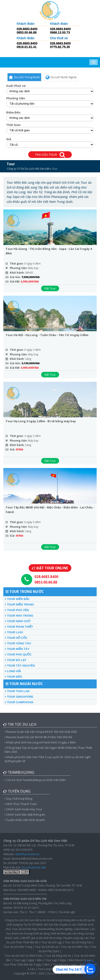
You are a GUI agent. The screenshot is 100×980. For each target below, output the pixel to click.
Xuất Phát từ (16, 86)
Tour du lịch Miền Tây (74, 947)
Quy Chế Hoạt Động (18, 799)
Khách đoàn (26, 24)
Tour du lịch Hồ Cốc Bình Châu (24, 956)
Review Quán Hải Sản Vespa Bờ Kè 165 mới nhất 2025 (41, 732)
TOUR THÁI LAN (17, 691)
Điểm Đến (13, 113)
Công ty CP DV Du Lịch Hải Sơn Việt (28, 169)
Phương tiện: (19, 268)
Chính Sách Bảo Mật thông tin (25, 815)
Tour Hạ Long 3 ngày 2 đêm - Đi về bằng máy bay (41, 421)
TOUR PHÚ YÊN (17, 610)
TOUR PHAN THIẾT (19, 627)
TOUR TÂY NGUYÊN (20, 666)
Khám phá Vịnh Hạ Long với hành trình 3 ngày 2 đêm (40, 742)
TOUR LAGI (14, 632)
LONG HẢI (13, 671)
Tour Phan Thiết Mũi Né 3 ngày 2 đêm (27, 964)
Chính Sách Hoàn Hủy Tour (23, 809)
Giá (9, 139)
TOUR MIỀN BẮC (17, 599)
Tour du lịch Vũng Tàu (78, 942)
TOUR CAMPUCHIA (19, 702)
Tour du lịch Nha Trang (18, 947)
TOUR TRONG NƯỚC (25, 592)
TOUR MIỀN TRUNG (19, 605)
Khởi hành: (17, 273)
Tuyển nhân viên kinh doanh (25, 820)
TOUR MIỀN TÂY (17, 649)
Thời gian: (17, 263)
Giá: (12, 449)
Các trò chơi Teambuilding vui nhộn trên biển (35, 780)
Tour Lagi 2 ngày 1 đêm (28, 960)
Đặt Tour (50, 288)
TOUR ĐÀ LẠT (15, 660)
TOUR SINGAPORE (19, 697)
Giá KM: (15, 281)
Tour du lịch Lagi (52, 942)
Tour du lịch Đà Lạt (47, 947)
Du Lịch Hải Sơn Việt (34, 867)
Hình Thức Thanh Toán (21, 804)
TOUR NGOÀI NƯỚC (24, 684)
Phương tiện (16, 98)
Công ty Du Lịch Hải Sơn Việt (22, 920)
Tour (11, 164)
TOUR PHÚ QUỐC (18, 654)
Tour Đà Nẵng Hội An (58, 956)
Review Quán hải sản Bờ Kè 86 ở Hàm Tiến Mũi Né (38, 737)
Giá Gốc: (15, 277)
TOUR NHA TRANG (19, 616)
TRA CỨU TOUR (50, 155)
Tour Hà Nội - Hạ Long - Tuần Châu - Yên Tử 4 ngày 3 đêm (47, 335)
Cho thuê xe (59, 38)
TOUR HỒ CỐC (16, 638)
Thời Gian (13, 125)
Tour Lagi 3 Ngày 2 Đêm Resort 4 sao (68, 960)
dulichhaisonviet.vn (27, 854)
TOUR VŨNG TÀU (18, 643)
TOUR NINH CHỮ (17, 621)
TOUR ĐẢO (13, 677)
